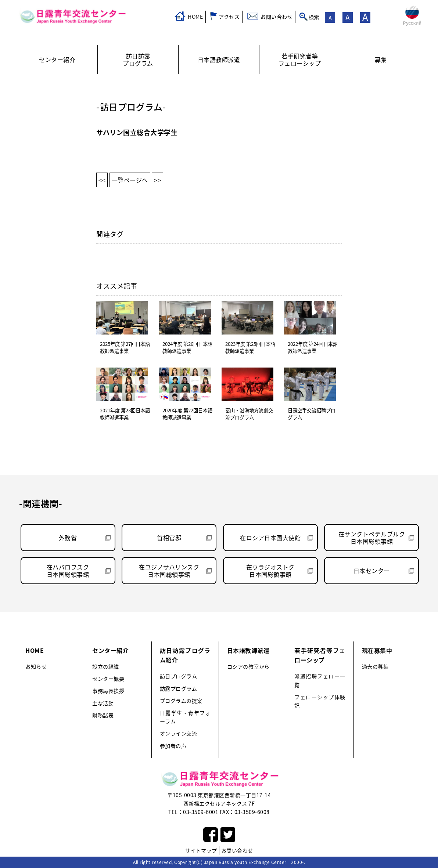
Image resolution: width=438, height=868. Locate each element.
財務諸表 (103, 715)
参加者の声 (173, 746)
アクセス (229, 17)
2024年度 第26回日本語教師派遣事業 (187, 347)
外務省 (68, 538)
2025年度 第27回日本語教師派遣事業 (125, 347)
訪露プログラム (179, 689)
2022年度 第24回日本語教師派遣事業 (313, 347)
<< (102, 180)
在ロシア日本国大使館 (270, 538)
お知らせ (36, 667)
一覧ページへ (130, 180)
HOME (195, 17)
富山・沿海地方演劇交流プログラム (249, 414)
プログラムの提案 (181, 701)
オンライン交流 (179, 733)
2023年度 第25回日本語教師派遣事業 (250, 347)
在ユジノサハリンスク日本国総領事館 (169, 571)
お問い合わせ (277, 17)
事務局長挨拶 (108, 691)
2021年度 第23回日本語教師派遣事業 (125, 414)
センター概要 (108, 679)
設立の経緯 (106, 667)
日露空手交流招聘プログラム (312, 414)
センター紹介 (110, 650)
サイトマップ (201, 850)
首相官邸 (169, 538)
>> (157, 180)
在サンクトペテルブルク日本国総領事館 (372, 538)
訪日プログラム (179, 676)
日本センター (372, 571)
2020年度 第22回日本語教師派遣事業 (187, 414)
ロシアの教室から (248, 667)
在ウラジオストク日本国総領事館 (270, 571)
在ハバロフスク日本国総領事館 (68, 571)
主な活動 (103, 703)
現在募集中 (377, 650)
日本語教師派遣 (248, 650)
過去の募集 (375, 667)
